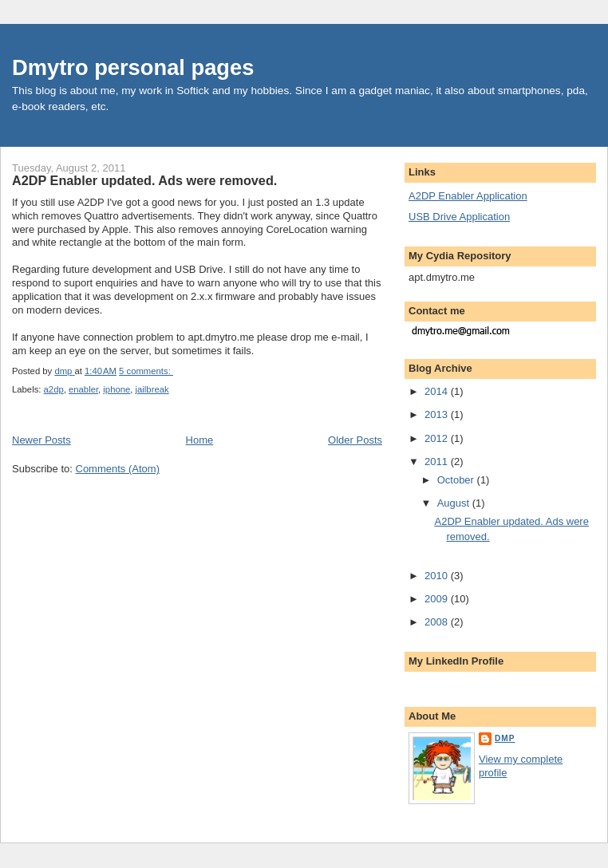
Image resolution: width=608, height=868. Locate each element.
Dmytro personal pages (133, 67)
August (455, 503)
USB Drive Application (459, 217)
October (457, 480)
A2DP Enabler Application (468, 196)
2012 (438, 438)
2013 (438, 414)
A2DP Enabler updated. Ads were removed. (144, 180)
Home (200, 440)
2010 (438, 576)
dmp (505, 738)
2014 (438, 391)
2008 (438, 622)
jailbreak (152, 389)
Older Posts (355, 440)
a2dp (54, 389)
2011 (438, 462)
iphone (116, 389)
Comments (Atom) (118, 469)
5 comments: (146, 371)
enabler (83, 389)
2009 (438, 599)
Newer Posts (41, 440)
